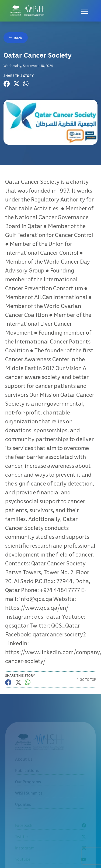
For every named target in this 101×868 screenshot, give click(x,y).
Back (18, 38)
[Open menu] (85, 11)
